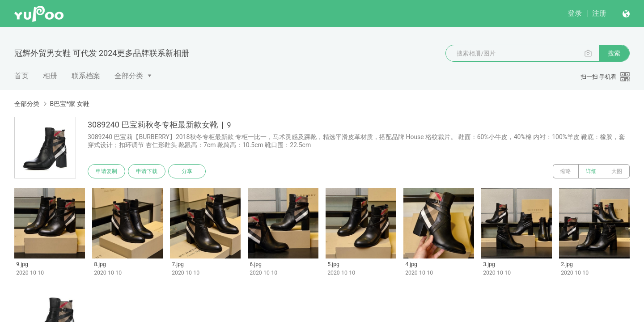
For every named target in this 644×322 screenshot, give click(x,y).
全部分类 (129, 76)
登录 (575, 13)
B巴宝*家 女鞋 (69, 104)
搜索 (614, 53)
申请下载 (147, 171)
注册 (599, 13)
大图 (617, 171)
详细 (591, 171)
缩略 (566, 171)
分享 (187, 171)
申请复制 (106, 171)
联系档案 (86, 76)
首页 (21, 76)
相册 (50, 76)
